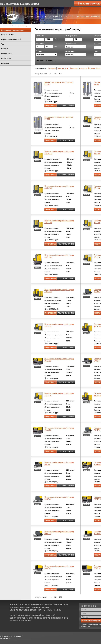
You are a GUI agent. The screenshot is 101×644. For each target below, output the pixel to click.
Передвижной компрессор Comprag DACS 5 (59, 464)
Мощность (83, 68)
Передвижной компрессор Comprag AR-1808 (59, 325)
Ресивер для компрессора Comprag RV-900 (59, 118)
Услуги (69, 16)
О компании (43, 16)
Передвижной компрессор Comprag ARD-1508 (59, 256)
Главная (29, 16)
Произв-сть (63, 68)
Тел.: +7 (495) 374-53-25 (49, 610)
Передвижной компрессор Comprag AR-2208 (59, 394)
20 (50, 73)
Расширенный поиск (44, 61)
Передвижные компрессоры (12, 30)
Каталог (58, 16)
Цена (98, 68)
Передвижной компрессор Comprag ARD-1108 (59, 222)
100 (60, 73)
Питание (92, 68)
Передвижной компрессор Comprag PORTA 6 (59, 498)
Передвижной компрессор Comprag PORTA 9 (59, 567)
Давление (74, 68)
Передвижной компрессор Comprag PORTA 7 (59, 533)
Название (52, 68)
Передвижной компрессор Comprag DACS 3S (59, 360)
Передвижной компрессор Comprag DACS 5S (59, 429)
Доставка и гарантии (88, 16)
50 (55, 73)
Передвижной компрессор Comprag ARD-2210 (59, 291)
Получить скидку (66, 106)
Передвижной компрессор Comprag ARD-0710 (59, 153)
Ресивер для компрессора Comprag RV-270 (59, 83)
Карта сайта (5, 639)
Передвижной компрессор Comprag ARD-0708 (59, 187)
